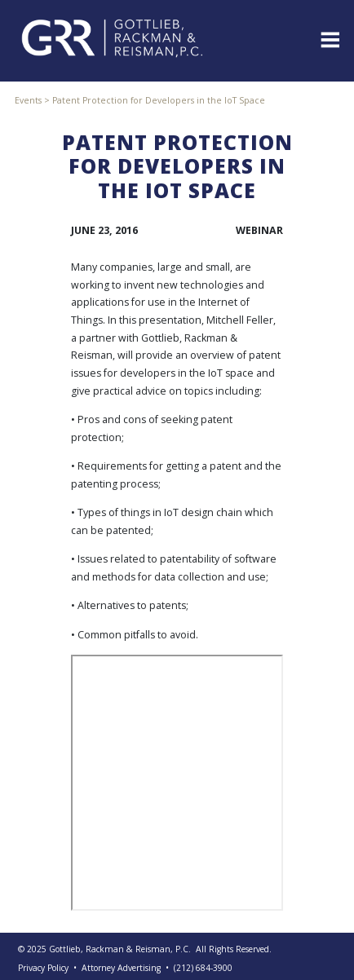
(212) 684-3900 (203, 968)
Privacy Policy (43, 968)
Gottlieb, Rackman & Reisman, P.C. (120, 949)
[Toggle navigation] (329, 38)
